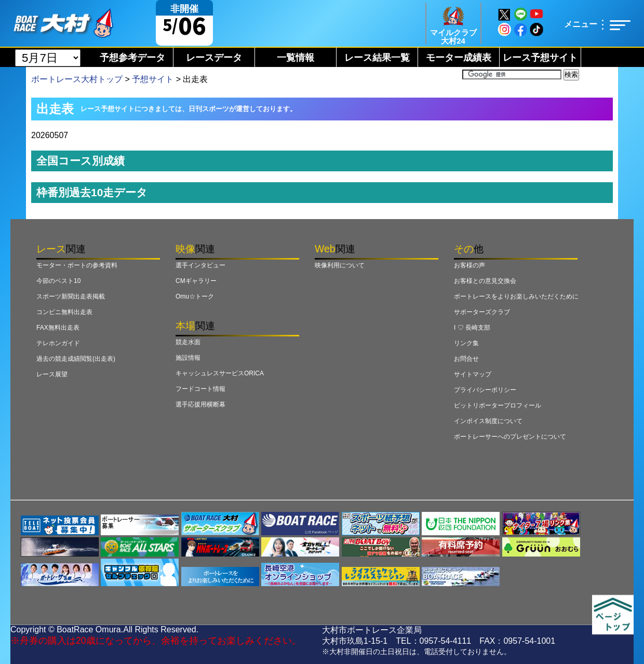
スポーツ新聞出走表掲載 (71, 296)
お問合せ (466, 359)
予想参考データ (132, 58)
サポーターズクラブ (482, 312)
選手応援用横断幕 (200, 404)
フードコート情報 (200, 389)
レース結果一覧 (377, 58)
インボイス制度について (488, 421)
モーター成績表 (459, 58)
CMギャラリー (196, 281)
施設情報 (188, 358)
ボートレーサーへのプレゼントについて (510, 437)
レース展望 (52, 374)
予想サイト (153, 79)
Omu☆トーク (195, 296)
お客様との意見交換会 (485, 281)
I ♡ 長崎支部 (472, 328)
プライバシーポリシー (485, 390)
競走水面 (188, 342)
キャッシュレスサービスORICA (220, 373)
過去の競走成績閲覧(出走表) (76, 359)
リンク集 (466, 343)
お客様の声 (469, 265)
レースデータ (214, 58)
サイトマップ (473, 374)
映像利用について (340, 265)
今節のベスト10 (58, 281)
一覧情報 (296, 58)
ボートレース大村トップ (77, 79)
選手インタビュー (200, 265)
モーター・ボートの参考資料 (77, 265)
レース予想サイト (540, 58)
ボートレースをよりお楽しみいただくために (516, 296)
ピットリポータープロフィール (498, 405)
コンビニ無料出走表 (64, 312)
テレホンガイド (58, 343)
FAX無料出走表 (58, 328)
